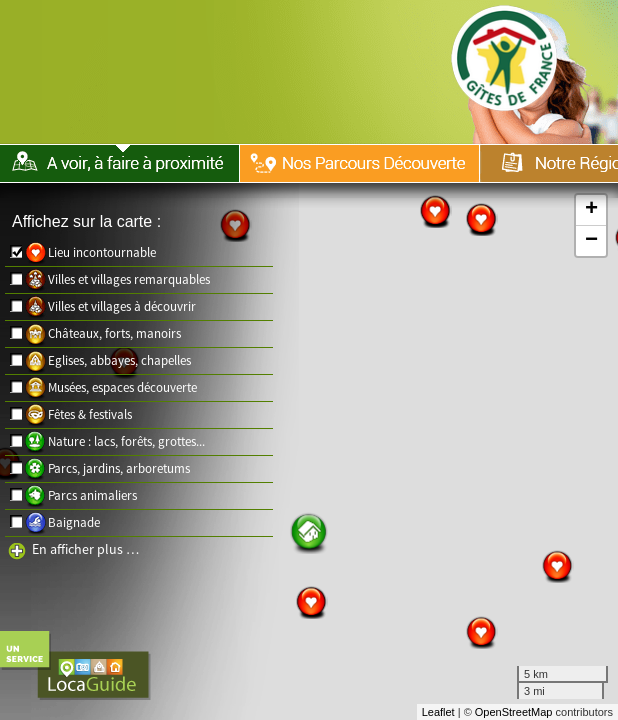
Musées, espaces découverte (122, 387)
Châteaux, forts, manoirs (114, 333)
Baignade (74, 522)
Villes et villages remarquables (129, 279)
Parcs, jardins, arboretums (119, 468)
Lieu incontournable (102, 252)
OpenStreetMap (514, 712)
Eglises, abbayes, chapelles (119, 360)
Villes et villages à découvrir (122, 306)
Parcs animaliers (92, 495)
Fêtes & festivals (90, 414)
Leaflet (438, 712)
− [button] (591, 241)
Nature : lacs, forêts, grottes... (126, 441)
